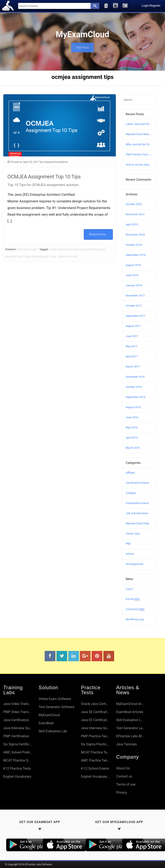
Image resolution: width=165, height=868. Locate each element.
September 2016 (136, 397)
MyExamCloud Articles (131, 704)
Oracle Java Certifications (95, 704)
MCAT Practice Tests (95, 752)
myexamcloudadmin (56, 162)
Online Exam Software (55, 699)
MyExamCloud (49, 715)
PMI (128, 544)
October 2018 (134, 245)
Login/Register (151, 6)
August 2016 (133, 407)
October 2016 (134, 387)
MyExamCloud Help (137, 523)
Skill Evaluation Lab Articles (131, 720)
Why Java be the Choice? (139, 144)
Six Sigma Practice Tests (95, 744)
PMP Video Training (18, 712)
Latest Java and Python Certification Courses (139, 124)
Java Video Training (18, 704)
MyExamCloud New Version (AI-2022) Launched (139, 134)
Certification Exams (27, 249)
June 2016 (132, 417)
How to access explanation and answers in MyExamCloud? (139, 165)
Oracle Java (133, 534)
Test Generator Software (57, 707)
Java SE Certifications (95, 712)
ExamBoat (46, 723)
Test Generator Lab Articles (131, 728)
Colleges (131, 493)
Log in (129, 589)
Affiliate (130, 473)
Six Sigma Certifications (18, 744)
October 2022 (134, 204)
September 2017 (136, 316)
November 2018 (135, 235)
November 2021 (135, 214)
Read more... (98, 234)
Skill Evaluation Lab (53, 731)
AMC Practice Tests (95, 760)
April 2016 (132, 438)
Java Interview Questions (18, 728)
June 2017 (132, 336)
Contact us (124, 776)
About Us (123, 768)
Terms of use (126, 784)
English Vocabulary (17, 777)
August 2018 (133, 265)
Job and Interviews (137, 513)
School (130, 554)
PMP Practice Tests (95, 736)
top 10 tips (50, 256)
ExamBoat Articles (130, 712)
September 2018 (136, 255)
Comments (135, 609)
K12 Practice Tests (17, 768)
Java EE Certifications (95, 720)
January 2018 (134, 285)
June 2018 (132, 275)
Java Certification (16, 720)
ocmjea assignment (59, 249)
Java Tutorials (126, 744)
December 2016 (135, 377)
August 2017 (133, 326)
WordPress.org (135, 619)
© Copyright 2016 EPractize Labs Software (28, 864)
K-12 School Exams (95, 768)
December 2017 (135, 296)
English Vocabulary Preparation (95, 777)
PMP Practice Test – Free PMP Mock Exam (139, 154)
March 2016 (133, 448)
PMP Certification (16, 736)
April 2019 (132, 224)
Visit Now (82, 46)
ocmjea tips (37, 256)
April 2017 (132, 356)
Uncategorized (134, 564)
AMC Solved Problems (18, 752)
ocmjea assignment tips (84, 249)
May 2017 (132, 346)
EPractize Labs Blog (131, 736)
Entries (133, 599)
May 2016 (132, 427)
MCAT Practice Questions (18, 760)
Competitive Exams (137, 503)
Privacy (122, 792)
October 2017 (134, 306)
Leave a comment (68, 256)
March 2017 (133, 367)
